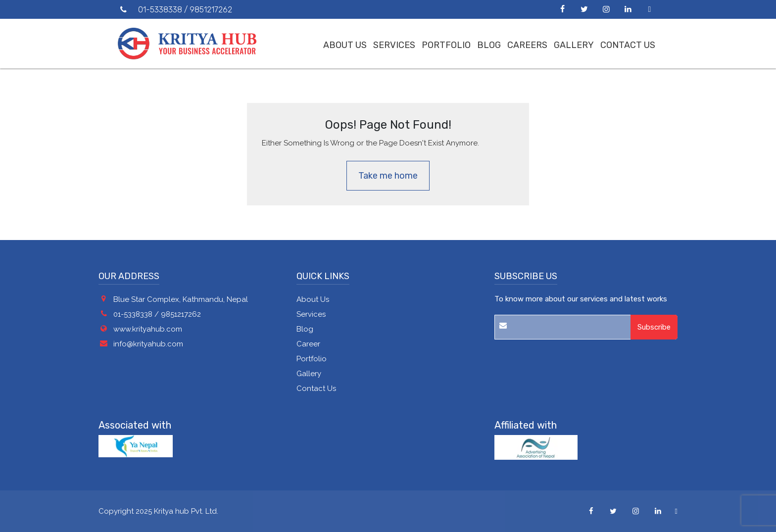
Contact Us (628, 45)
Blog (489, 45)
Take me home (388, 176)
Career (308, 344)
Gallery (574, 45)
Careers (527, 45)
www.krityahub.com (148, 329)
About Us (313, 299)
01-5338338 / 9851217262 (157, 314)
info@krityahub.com (148, 344)
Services (394, 45)
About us (345, 45)
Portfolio (446, 45)
